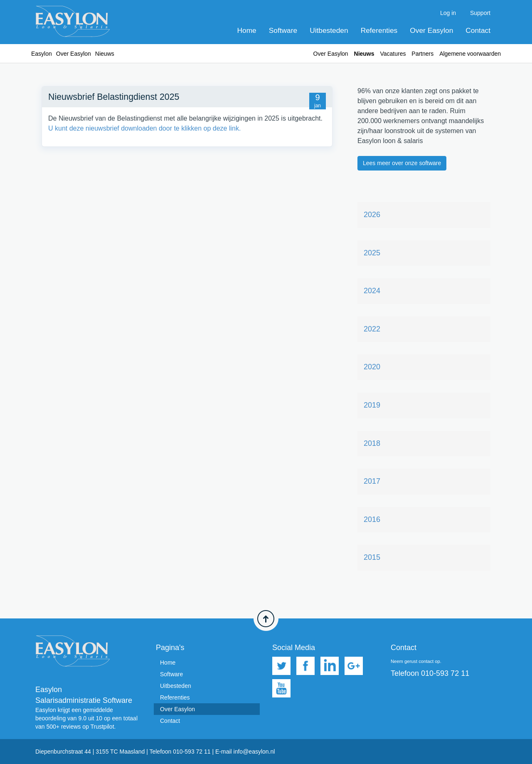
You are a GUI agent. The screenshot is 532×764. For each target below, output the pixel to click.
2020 (372, 367)
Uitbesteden (329, 30)
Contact (478, 30)
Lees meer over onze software (402, 163)
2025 (372, 253)
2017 (372, 481)
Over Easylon (431, 30)
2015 (372, 557)
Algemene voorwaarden (470, 54)
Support (480, 13)
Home (247, 30)
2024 (372, 291)
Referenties (379, 30)
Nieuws (364, 54)
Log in (448, 13)
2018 (372, 443)
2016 (372, 519)
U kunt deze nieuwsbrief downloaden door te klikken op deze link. (144, 128)
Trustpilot (102, 727)
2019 (372, 405)
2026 (372, 215)
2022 (372, 329)
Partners (422, 54)
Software (283, 30)
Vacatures (393, 54)
